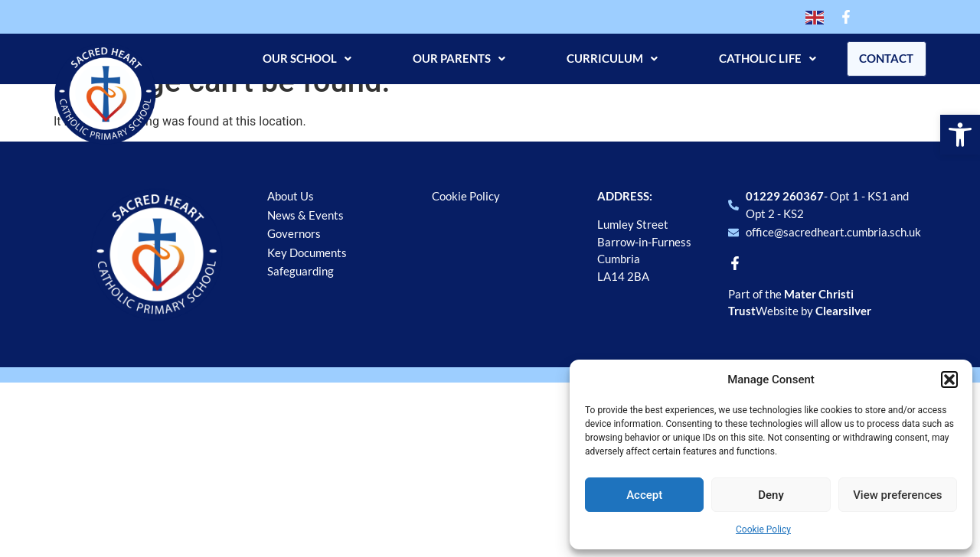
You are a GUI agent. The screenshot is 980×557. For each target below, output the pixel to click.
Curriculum (605, 58)
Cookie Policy (763, 529)
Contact (883, 58)
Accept (644, 495)
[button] (960, 135)
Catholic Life (761, 58)
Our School (300, 58)
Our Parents (452, 58)
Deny (771, 495)
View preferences (897, 495)
